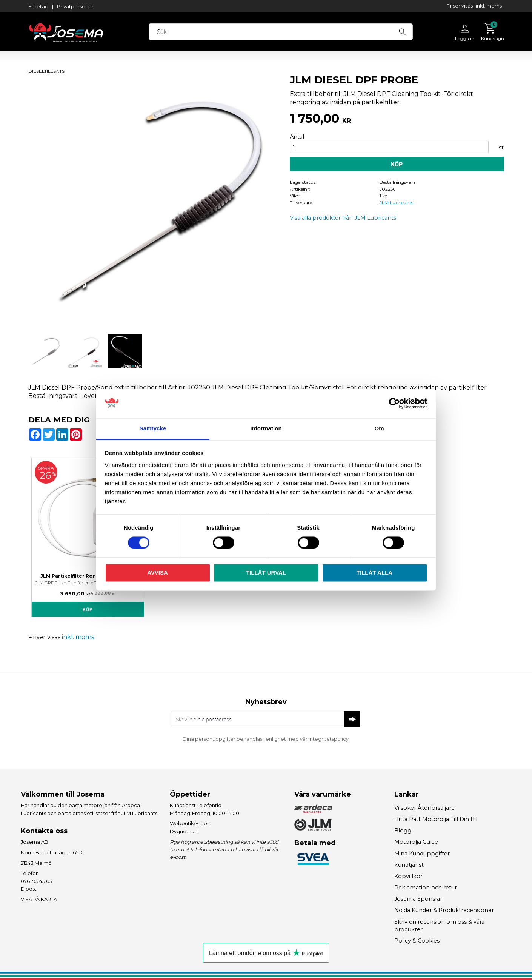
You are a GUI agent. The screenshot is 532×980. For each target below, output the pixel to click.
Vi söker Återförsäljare (424, 808)
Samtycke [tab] (153, 428)
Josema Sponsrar (418, 899)
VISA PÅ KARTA (39, 899)
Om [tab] (379, 428)
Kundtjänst (409, 865)
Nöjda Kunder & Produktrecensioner (444, 910)
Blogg (403, 831)
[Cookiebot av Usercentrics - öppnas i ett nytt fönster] (394, 404)
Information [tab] (266, 428)
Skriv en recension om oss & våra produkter (439, 926)
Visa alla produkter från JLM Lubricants (343, 218)
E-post (29, 889)
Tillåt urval (266, 572)
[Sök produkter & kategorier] (281, 32)
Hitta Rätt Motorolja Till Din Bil (436, 819)
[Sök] (403, 31)
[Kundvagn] (491, 32)
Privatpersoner (75, 6)
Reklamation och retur (426, 888)
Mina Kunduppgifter (422, 854)
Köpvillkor (408, 876)
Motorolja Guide (416, 842)
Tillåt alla (374, 572)
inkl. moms (489, 6)
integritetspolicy (329, 739)
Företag (38, 6)
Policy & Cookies (417, 941)
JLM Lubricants (396, 203)
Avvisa (158, 572)
